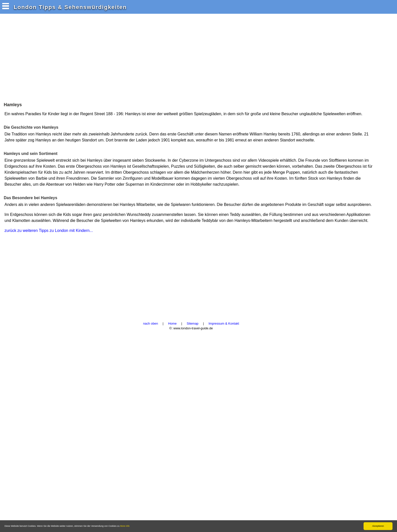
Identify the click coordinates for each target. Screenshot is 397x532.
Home (172, 323)
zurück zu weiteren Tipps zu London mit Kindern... (49, 231)
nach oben (151, 323)
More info (125, 526)
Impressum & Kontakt (224, 323)
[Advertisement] (93, 57)
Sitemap (193, 323)
